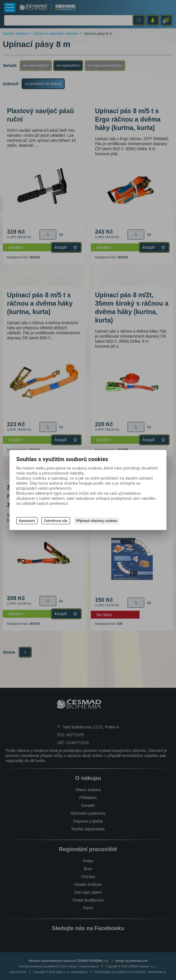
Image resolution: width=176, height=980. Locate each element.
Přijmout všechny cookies (98, 521)
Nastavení (27, 521)
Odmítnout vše (56, 521)
